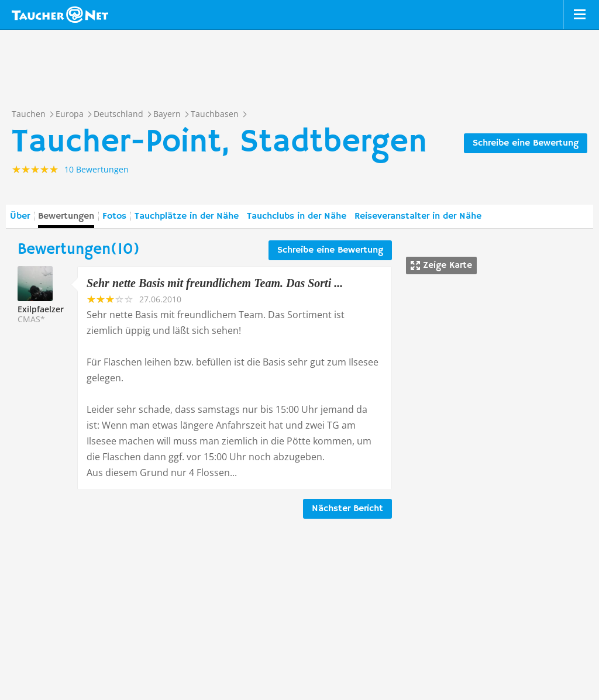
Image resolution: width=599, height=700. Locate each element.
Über (20, 216)
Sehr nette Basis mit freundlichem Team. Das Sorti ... (215, 283)
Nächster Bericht (347, 509)
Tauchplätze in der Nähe (187, 216)
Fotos (114, 216)
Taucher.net (60, 15)
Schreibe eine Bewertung (526, 143)
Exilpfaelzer (41, 309)
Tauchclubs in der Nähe (297, 216)
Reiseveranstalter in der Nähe (418, 216)
